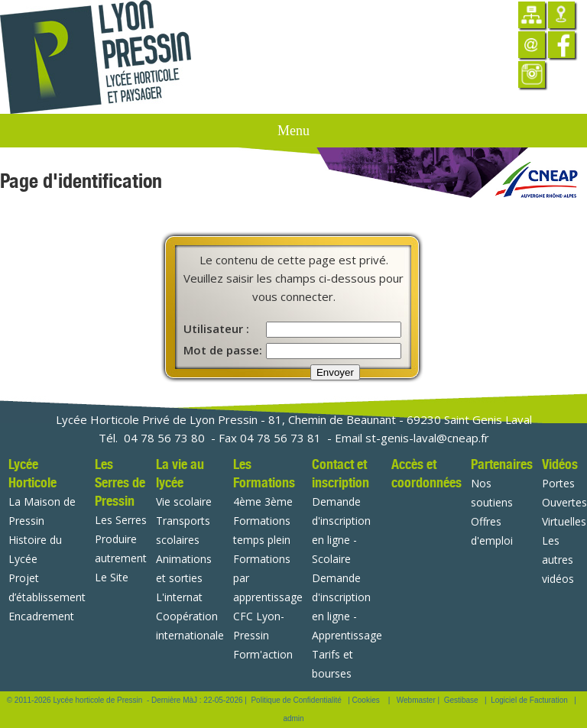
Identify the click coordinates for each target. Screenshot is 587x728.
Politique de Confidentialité (296, 700)
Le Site (112, 577)
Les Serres (121, 520)
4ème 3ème (263, 502)
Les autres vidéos (558, 560)
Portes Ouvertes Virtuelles (564, 502)
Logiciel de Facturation (529, 700)
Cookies (366, 700)
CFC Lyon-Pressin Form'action (263, 635)
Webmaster (416, 700)
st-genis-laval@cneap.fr (427, 438)
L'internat (179, 597)
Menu (293, 131)
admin (293, 718)
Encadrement (41, 616)
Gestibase (461, 700)
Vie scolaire (184, 502)
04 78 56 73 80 (164, 438)
